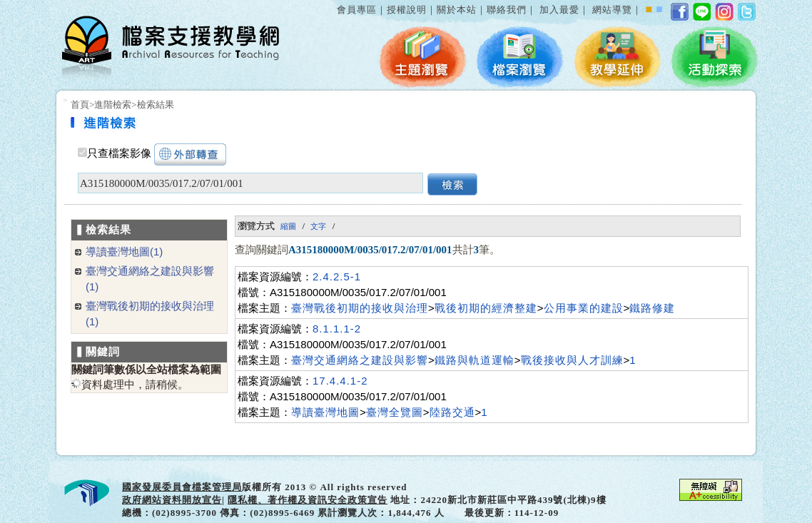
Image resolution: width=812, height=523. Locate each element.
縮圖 (288, 226)
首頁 (80, 105)
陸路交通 (452, 412)
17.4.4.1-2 (340, 381)
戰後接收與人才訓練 (572, 360)
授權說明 (407, 10)
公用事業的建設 (584, 308)
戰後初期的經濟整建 (486, 308)
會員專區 (357, 10)
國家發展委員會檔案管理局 (182, 487)
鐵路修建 (652, 308)
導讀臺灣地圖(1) (124, 252)
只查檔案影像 (119, 153)
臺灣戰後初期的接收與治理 (360, 308)
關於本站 (457, 10)
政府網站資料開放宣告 (172, 500)
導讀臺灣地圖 (325, 412)
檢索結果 (156, 105)
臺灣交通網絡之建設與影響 (360, 360)
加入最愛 (559, 10)
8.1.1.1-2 (337, 329)
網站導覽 (612, 10)
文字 (318, 226)
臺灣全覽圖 (395, 412)
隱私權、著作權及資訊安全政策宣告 (308, 500)
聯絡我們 (507, 10)
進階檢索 (113, 105)
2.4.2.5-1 (337, 276)
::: (334, 2)
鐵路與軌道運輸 (474, 360)
